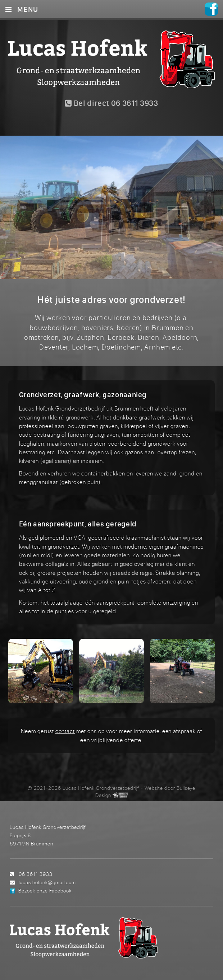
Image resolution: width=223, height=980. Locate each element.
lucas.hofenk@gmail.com (47, 882)
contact (65, 731)
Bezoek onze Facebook (45, 890)
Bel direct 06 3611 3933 (111, 103)
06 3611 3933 (36, 874)
